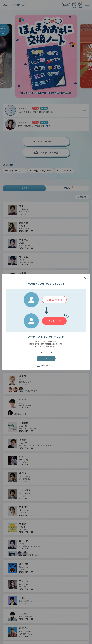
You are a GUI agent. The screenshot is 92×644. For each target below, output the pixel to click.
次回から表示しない (48, 365)
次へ (46, 359)
